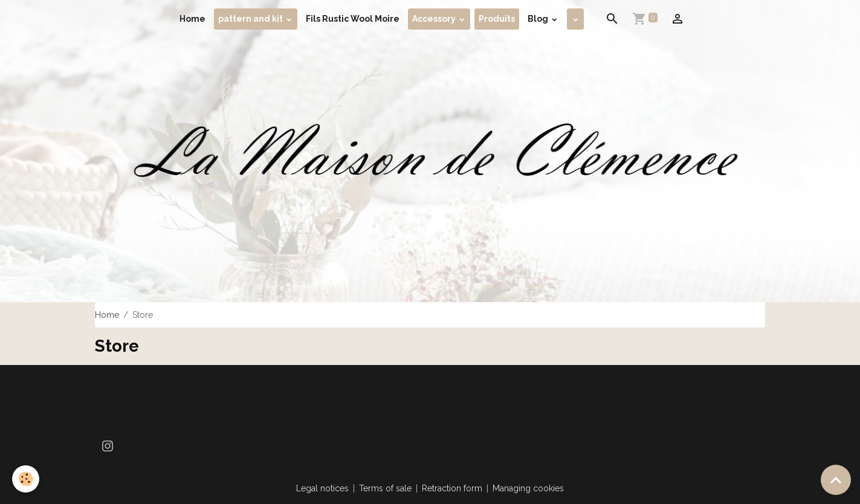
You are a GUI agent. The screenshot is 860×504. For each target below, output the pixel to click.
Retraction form (452, 488)
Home (192, 19)
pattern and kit (251, 19)
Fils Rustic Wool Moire (353, 19)
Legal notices (322, 488)
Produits (497, 19)
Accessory (435, 19)
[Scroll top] (836, 480)
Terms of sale (385, 488)
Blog (539, 19)
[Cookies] (26, 479)
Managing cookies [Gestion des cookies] (528, 488)
